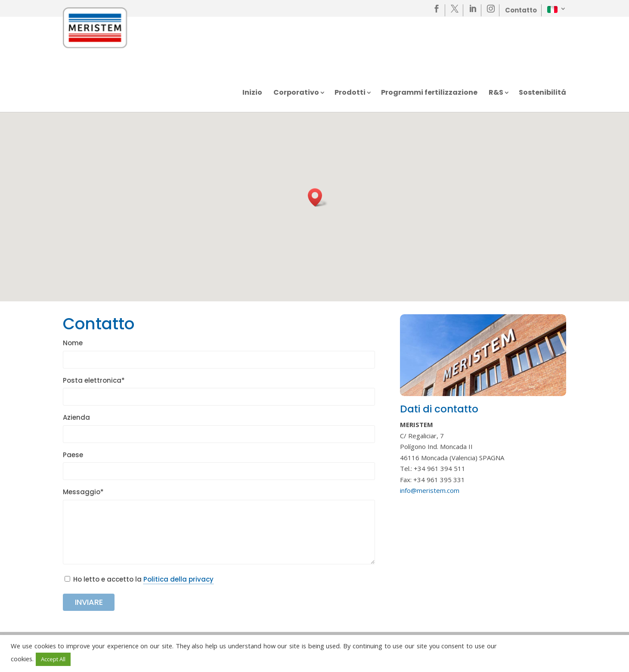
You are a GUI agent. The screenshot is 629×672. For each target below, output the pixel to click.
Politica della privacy (178, 579)
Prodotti (350, 93)
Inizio (252, 93)
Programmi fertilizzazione (429, 93)
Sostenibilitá (542, 93)
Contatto (521, 10)
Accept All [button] (53, 659)
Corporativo (296, 93)
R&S (496, 93)
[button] (318, 197)
